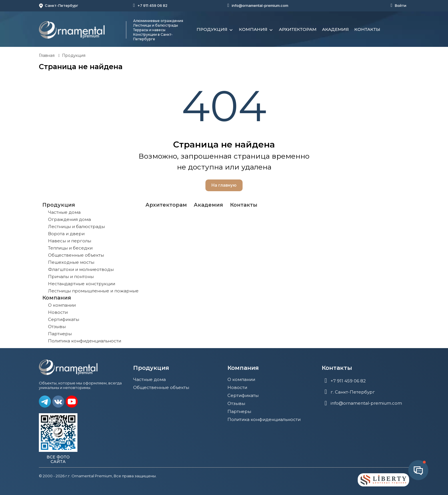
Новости (58, 312)
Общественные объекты (76, 255)
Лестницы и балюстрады (76, 226)
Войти (401, 5)
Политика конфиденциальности (85, 341)
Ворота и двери (66, 234)
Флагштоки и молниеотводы (81, 269)
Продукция (215, 30)
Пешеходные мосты (71, 262)
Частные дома (64, 212)
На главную (224, 185)
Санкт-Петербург (59, 6)
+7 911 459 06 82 (152, 5)
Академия (335, 29)
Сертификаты (64, 319)
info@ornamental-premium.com (260, 5)
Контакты (367, 29)
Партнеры (60, 334)
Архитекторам (298, 29)
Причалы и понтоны (71, 277)
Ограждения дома (69, 219)
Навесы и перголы (70, 241)
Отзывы (57, 327)
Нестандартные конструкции (82, 284)
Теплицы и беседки (70, 248)
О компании (62, 305)
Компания (256, 30)
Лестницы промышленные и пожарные (93, 291)
